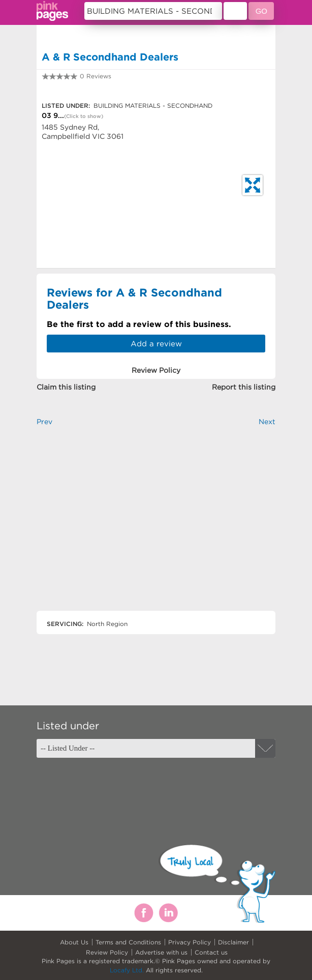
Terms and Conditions (128, 942)
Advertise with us (161, 952)
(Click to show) (84, 116)
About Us (74, 942)
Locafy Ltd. (127, 970)
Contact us (211, 952)
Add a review (156, 344)
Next (267, 422)
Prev (44, 422)
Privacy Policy (190, 942)
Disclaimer (233, 942)
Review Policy (107, 952)
